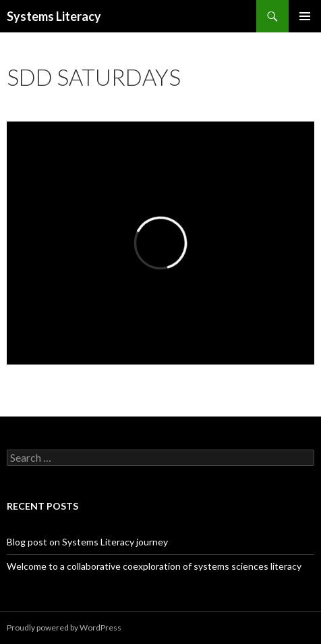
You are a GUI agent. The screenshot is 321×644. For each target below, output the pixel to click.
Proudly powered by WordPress (64, 627)
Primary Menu (305, 16)
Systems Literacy (54, 16)
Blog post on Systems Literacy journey (87, 542)
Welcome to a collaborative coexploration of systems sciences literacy (154, 566)
